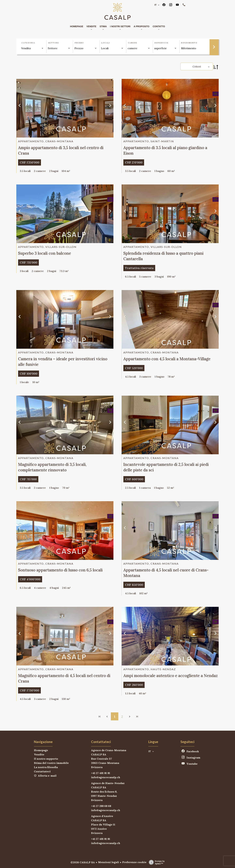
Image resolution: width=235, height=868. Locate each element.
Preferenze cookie (134, 862)
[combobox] (32, 48)
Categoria (28, 43)
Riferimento (189, 43)
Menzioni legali (109, 862)
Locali (106, 43)
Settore (54, 43)
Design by (156, 862)
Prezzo (79, 43)
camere (133, 43)
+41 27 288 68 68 (101, 806)
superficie (162, 43)
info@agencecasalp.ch (106, 777)
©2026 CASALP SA (83, 862)
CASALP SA (99, 754)
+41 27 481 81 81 (101, 773)
